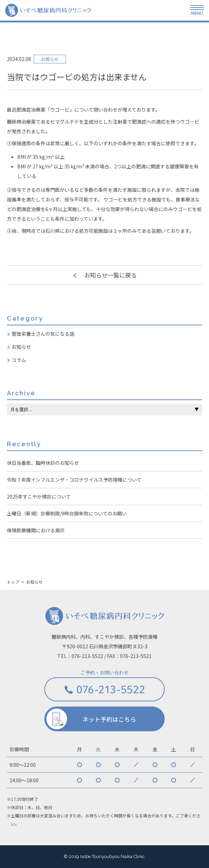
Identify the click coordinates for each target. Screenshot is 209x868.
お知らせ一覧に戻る (111, 275)
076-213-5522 (87, 656)
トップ (13, 582)
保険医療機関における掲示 (36, 530)
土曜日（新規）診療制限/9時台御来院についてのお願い (67, 513)
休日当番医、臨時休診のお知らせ (43, 463)
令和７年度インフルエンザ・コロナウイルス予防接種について (74, 480)
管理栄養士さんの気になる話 (43, 334)
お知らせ (21, 347)
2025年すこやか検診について (39, 496)
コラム (19, 360)
